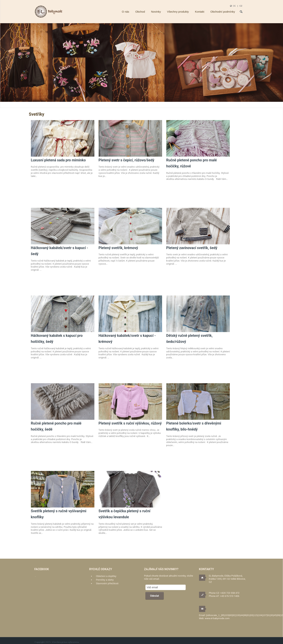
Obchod (140, 12)
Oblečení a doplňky (106, 576)
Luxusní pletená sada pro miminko (58, 160)
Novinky (156, 12)
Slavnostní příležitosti (107, 583)
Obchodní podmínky (223, 12)
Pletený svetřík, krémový (118, 248)
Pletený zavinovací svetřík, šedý (192, 248)
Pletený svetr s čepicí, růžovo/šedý (126, 160)
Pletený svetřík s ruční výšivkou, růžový (130, 423)
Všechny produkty (178, 12)
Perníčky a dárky (105, 580)
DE (234, 6)
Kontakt (200, 12)
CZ (241, 6)
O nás (125, 12)
